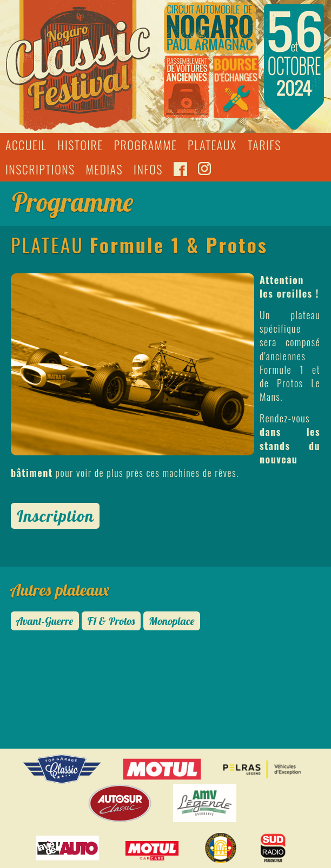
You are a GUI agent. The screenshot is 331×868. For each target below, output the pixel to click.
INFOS (148, 169)
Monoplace (171, 621)
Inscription (55, 516)
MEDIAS (104, 169)
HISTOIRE (80, 145)
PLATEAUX (212, 145)
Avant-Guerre (45, 621)
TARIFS (264, 145)
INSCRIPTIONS (40, 169)
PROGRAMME (146, 145)
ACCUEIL (26, 145)
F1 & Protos (111, 621)
